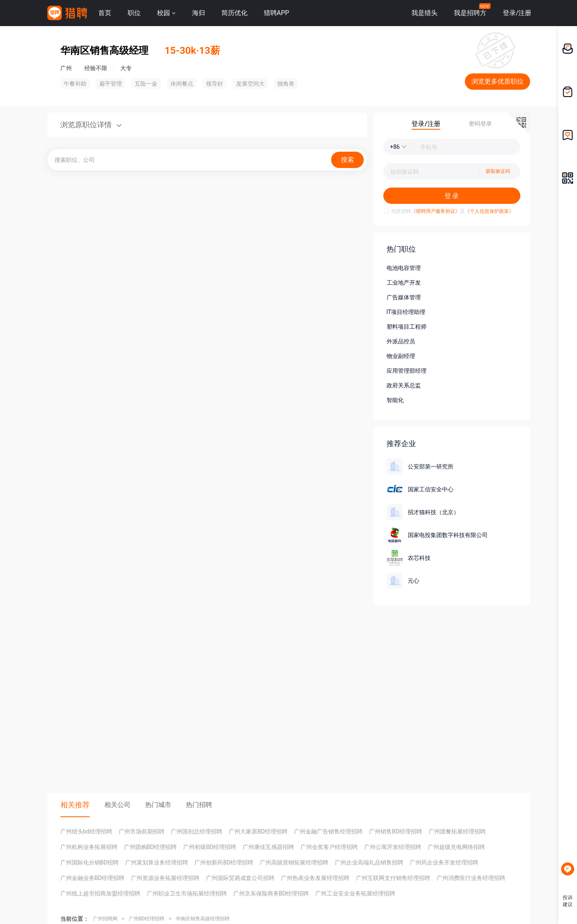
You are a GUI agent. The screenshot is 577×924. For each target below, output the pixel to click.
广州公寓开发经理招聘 (393, 847)
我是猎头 (424, 13)
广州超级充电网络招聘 (456, 847)
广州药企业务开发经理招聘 (444, 862)
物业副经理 (401, 356)
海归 (199, 13)
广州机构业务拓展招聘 (89, 847)
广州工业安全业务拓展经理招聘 (355, 893)
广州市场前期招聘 (141, 831)
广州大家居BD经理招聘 (258, 831)
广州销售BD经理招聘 (396, 831)
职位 (134, 13)
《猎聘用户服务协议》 (436, 211)
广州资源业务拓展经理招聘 (165, 878)
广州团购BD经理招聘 (150, 847)
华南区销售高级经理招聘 (203, 919)
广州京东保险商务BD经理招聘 (271, 893)
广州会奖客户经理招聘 (329, 847)
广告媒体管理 (404, 297)
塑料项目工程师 (407, 327)
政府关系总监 (404, 385)
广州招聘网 (105, 919)
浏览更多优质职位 (497, 81)
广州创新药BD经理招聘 (224, 862)
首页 (105, 13)
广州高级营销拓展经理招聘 (294, 862)
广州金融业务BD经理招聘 (93, 878)
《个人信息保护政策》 (489, 211)
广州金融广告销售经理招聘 (328, 831)
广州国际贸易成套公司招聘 (240, 878)
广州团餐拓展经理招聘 (457, 831)
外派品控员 (401, 341)
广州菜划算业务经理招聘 (157, 862)
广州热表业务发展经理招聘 (315, 878)
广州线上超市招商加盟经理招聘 (100, 893)
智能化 (395, 400)
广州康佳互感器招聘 (268, 847)
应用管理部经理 (407, 371)
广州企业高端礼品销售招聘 (369, 862)
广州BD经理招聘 (147, 919)
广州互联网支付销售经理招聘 (393, 878)
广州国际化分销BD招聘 (90, 862)
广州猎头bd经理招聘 (86, 831)
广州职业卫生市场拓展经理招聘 (187, 893)
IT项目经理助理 (406, 312)
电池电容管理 (404, 268)
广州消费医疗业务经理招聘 (471, 878)
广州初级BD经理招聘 (210, 847)
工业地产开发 (404, 283)
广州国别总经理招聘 (197, 831)
